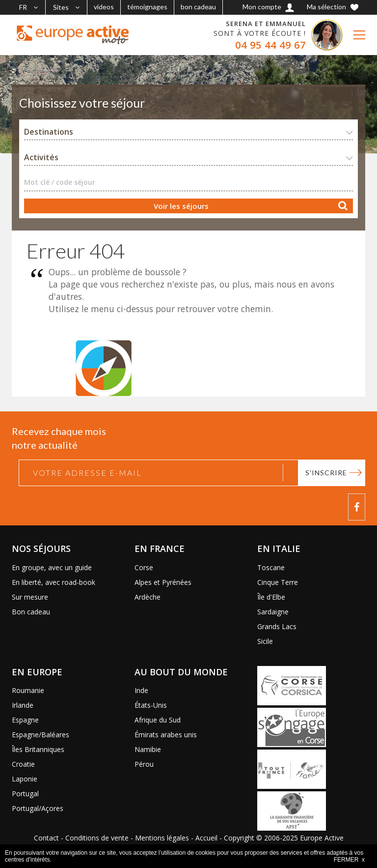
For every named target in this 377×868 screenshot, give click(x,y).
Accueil (206, 838)
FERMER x (349, 860)
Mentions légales (162, 838)
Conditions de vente (97, 838)
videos (104, 7)
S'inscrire (326, 473)
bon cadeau (198, 7)
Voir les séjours (181, 206)
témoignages (147, 7)
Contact (46, 838)
